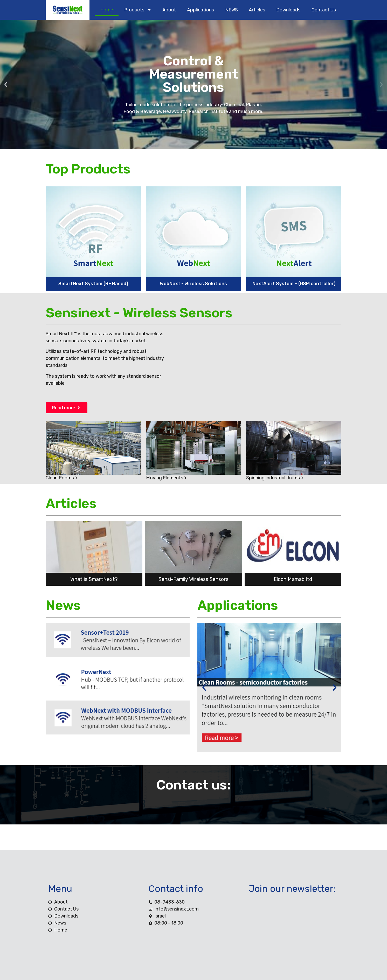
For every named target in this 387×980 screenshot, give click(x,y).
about (169, 10)
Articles (257, 10)
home (107, 10)
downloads (288, 10)
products (138, 10)
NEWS (231, 10)
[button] (6, 85)
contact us (324, 10)
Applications (201, 10)
